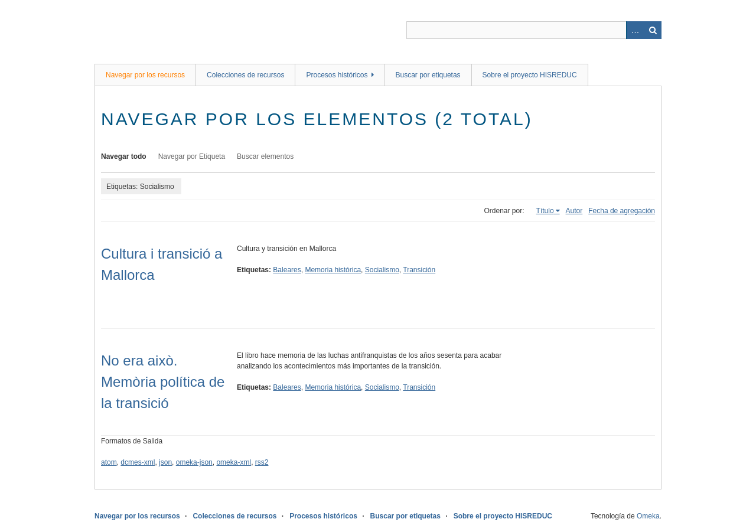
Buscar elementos (265, 156)
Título (545, 211)
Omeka (648, 516)
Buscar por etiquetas (428, 75)
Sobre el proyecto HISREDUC (530, 75)
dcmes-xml (138, 462)
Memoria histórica (333, 270)
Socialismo (382, 270)
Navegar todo (124, 156)
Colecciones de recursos (245, 75)
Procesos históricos (337, 75)
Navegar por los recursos (145, 75)
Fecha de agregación (622, 211)
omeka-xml (234, 462)
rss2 (262, 462)
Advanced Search (635, 30)
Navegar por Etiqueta (192, 156)
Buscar (653, 30)
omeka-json (194, 462)
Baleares (287, 270)
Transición (419, 270)
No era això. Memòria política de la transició (163, 382)
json (165, 462)
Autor (574, 211)
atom (109, 462)
